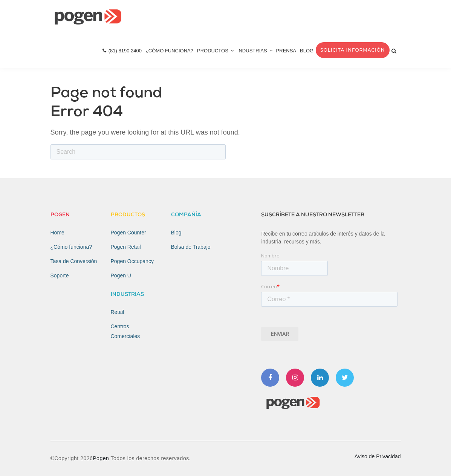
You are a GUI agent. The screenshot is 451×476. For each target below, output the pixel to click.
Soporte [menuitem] (60, 275)
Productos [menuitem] (215, 51)
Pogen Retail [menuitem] (126, 247)
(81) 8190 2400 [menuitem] (122, 51)
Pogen (102, 458)
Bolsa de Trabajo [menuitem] (191, 247)
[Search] (138, 152)
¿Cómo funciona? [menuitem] (71, 247)
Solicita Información (352, 50)
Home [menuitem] (57, 233)
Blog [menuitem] (307, 51)
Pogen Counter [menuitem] (128, 233)
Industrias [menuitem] (255, 51)
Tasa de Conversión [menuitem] (74, 261)
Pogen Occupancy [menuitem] (132, 261)
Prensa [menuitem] (286, 51)
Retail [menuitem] (118, 312)
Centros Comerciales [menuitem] (125, 331)
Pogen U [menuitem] (121, 275)
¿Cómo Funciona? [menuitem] (169, 51)
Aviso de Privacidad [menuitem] (378, 456)
